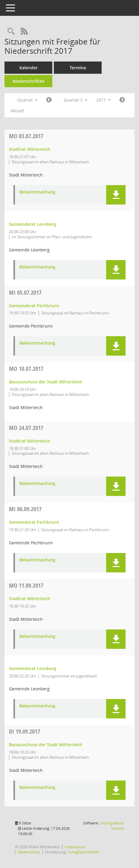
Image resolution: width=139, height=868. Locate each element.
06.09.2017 (25, 509)
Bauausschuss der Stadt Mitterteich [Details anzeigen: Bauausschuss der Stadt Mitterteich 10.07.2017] (46, 382)
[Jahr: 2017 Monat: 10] (122, 100)
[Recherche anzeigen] (11, 32)
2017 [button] (103, 100)
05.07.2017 (25, 292)
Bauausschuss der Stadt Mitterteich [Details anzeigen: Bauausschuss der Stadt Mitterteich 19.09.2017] (46, 745)
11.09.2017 (26, 585)
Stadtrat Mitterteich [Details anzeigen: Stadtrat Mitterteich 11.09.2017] (30, 599)
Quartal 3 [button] (75, 100)
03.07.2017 (26, 136)
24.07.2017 (26, 428)
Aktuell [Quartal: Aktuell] (17, 111)
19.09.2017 (25, 731)
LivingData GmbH (83, 852)
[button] (116, 195)
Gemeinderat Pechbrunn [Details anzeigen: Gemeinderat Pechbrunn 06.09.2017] (34, 522)
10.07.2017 (26, 369)
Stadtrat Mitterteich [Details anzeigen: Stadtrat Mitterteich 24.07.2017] (30, 441)
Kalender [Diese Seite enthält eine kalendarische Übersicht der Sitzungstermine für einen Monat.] (29, 68)
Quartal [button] (27, 100)
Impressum (75, 847)
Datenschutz (29, 852)
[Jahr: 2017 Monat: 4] (49, 100)
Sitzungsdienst (112, 826)
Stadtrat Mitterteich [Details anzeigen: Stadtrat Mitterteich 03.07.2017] (30, 149)
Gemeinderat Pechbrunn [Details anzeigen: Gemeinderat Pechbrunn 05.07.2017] (34, 306)
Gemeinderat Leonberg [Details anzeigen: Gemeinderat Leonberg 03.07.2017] (33, 224)
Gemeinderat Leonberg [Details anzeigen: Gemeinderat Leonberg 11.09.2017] (33, 668)
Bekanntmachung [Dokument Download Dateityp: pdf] (37, 192)
